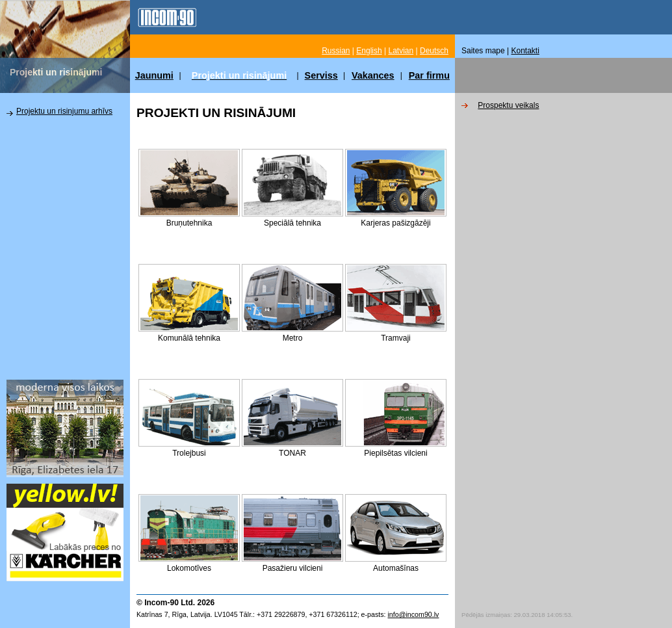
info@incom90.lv (413, 614)
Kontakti (525, 51)
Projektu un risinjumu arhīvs (64, 111)
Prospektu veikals (508, 105)
